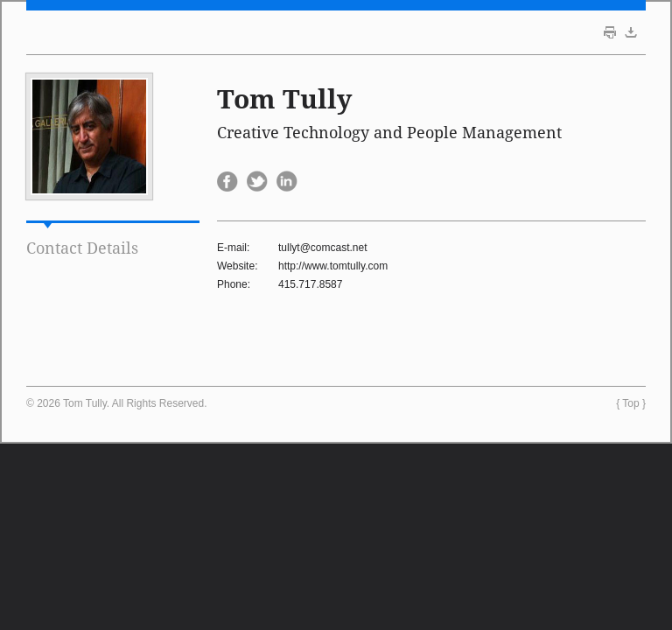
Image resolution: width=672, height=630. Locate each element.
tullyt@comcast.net (323, 248)
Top (630, 403)
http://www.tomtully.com (333, 266)
